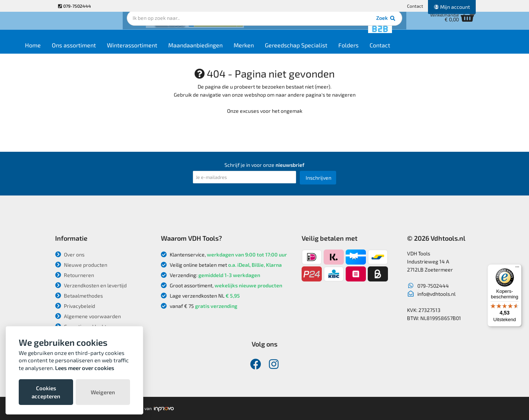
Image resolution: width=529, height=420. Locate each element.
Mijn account (452, 7)
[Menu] (517, 269)
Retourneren (75, 275)
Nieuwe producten (81, 265)
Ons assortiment (109, 52)
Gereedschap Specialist (332, 52)
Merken (279, 52)
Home (69, 52)
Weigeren (103, 392)
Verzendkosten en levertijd (91, 285)
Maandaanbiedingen (231, 52)
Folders (384, 52)
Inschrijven (319, 178)
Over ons (70, 254)
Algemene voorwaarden (88, 316)
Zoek (315, 28)
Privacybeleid (75, 306)
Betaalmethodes (79, 296)
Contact (415, 6)
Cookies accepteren (46, 392)
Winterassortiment (168, 52)
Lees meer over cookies (85, 368)
